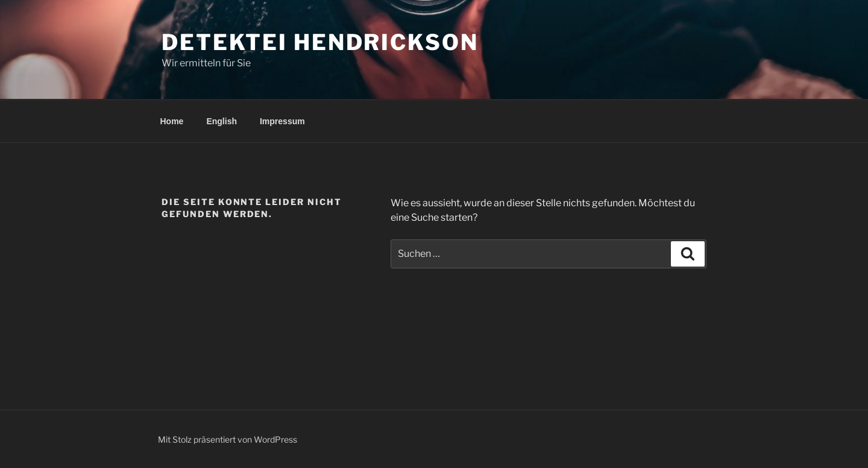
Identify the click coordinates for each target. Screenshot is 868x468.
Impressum (282, 121)
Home (172, 121)
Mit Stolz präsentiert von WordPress (228, 439)
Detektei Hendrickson (320, 42)
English (222, 121)
